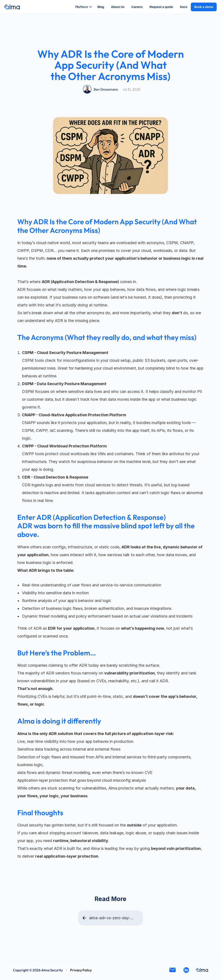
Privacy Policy (81, 970)
